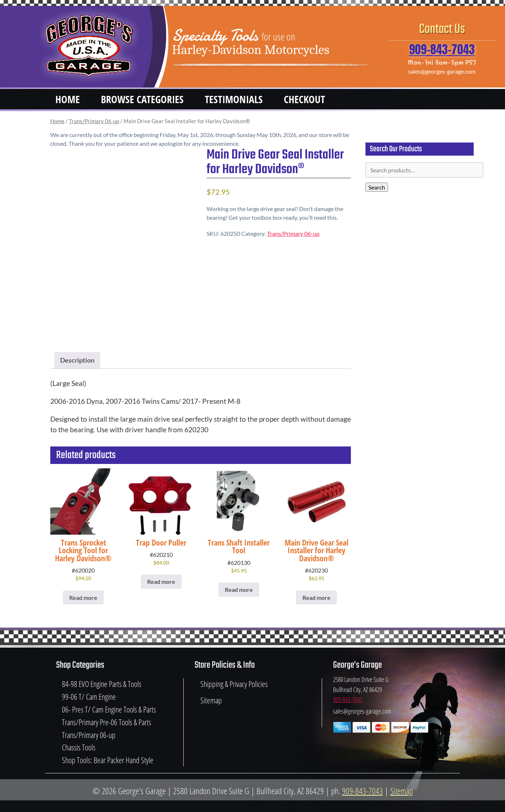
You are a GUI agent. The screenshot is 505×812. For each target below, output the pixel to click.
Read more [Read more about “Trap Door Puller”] (161, 581)
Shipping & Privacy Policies (234, 684)
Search (377, 187)
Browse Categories (142, 99)
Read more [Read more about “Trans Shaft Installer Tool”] (239, 590)
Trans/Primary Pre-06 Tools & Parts (107, 722)
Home (68, 99)
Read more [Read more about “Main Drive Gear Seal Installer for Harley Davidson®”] (316, 598)
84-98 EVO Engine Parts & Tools (102, 684)
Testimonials (234, 99)
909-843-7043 (442, 49)
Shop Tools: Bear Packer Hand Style (108, 760)
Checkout (304, 99)
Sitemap (211, 700)
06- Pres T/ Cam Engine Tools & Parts (109, 709)
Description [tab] (77, 360)
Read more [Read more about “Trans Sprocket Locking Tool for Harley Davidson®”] (83, 598)
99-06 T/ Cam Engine (89, 697)
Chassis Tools (79, 747)
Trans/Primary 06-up (94, 121)
